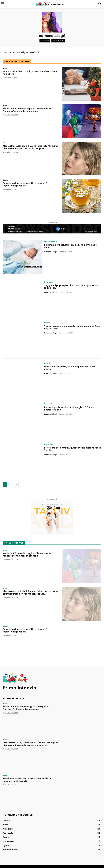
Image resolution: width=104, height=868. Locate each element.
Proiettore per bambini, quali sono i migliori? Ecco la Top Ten (73, 449)
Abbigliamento (50, 241)
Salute (5, 180)
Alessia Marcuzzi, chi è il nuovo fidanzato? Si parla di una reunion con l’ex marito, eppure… (30, 147)
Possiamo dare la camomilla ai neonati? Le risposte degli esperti (26, 184)
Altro (5, 68)
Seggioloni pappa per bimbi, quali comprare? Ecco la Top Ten (72, 287)
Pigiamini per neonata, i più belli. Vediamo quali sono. (70, 246)
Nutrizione (49, 282)
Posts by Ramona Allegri (29, 52)
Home (5, 52)
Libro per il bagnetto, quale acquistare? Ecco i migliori (69, 368)
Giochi (47, 323)
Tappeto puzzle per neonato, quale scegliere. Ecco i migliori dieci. (73, 327)
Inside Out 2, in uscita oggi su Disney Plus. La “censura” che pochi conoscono (27, 110)
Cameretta (49, 404)
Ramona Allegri (51, 252)
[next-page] (22, 484)
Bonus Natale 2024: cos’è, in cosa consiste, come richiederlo (30, 73)
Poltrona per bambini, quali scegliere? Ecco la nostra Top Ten (69, 408)
